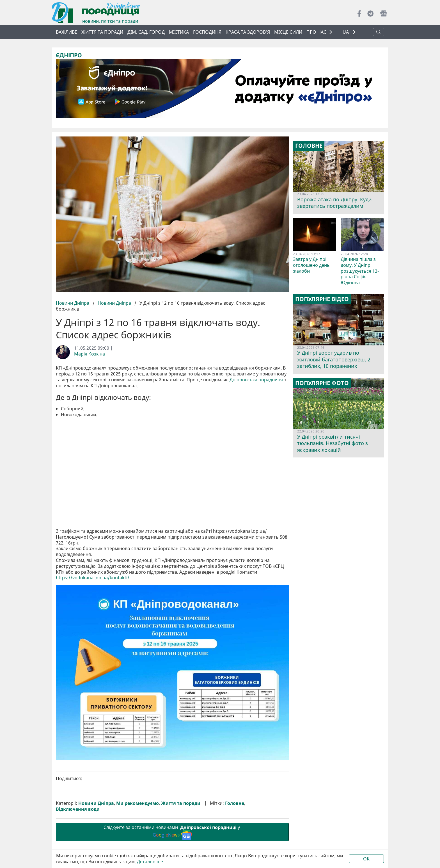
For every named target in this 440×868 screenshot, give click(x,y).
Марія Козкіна (90, 354)
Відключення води (78, 809)
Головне (235, 803)
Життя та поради (102, 32)
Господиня (207, 32)
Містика (179, 32)
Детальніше (150, 862)
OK (366, 859)
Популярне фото (322, 383)
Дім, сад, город (146, 32)
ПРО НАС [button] (316, 32)
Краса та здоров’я (248, 32)
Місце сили (288, 32)
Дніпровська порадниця (256, 380)
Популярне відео (322, 299)
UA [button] (346, 32)
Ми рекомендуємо (137, 803)
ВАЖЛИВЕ (67, 32)
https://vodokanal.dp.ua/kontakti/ (93, 578)
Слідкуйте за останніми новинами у (172, 832)
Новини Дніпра (73, 303)
